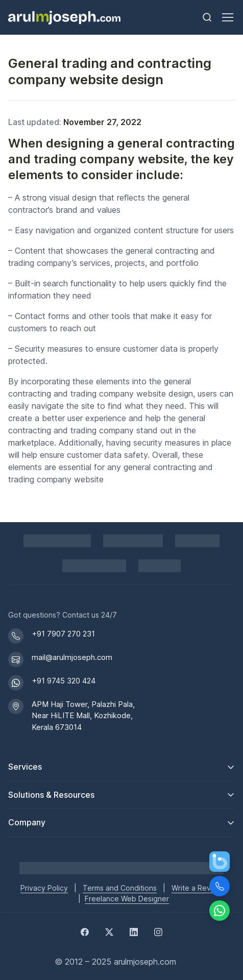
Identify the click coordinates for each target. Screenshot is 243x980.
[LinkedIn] (134, 931)
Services (25, 767)
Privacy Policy (44, 888)
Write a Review (197, 888)
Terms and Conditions (120, 888)
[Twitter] (109, 931)
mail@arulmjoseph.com (72, 657)
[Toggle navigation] (227, 17)
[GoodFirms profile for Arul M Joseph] (160, 566)
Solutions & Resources (51, 795)
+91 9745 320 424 (64, 681)
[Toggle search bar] (207, 17)
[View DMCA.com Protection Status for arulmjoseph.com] (94, 566)
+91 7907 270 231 (63, 634)
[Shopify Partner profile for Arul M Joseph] (57, 541)
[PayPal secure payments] (198, 541)
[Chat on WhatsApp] (220, 911)
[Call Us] (220, 886)
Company (27, 822)
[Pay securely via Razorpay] (133, 541)
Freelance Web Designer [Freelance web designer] (127, 899)
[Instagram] (158, 931)
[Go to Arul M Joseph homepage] (121, 868)
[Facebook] (85, 931)
